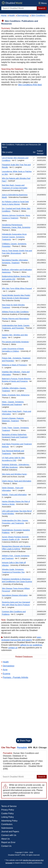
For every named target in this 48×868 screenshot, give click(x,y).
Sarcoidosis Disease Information (15, 595)
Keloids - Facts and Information (14, 495)
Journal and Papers (10, 832)
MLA (35, 748)
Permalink (22, 748)
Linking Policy (8, 817)
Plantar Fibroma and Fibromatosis (15, 319)
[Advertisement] (24, 115)
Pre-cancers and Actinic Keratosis (15, 342)
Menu (42, 3)
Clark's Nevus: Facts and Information (17, 481)
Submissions (7, 828)
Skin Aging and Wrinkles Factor (14, 474)
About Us (6, 839)
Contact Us (6, 846)
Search (42, 8)
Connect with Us (9, 835)
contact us (13, 648)
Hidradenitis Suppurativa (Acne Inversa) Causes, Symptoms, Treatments (14, 237)
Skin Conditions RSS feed (30, 85)
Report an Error (8, 842)
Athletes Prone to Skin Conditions (15, 312)
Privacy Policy (8, 810)
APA (30, 748)
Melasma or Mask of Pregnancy (15, 365)
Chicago (43, 748)
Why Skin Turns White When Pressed (17, 288)
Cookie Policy (7, 813)
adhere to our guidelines (31, 645)
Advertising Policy (9, 821)
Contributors (7, 824)
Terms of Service (9, 806)
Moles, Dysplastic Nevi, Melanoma (16, 395)
